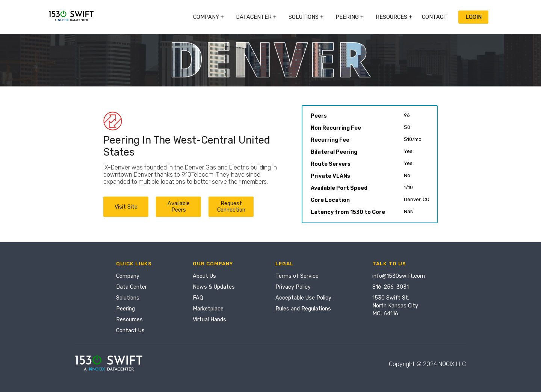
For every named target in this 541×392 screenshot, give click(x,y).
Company (128, 276)
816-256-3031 (391, 287)
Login (474, 17)
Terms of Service (297, 276)
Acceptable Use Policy (303, 298)
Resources (129, 320)
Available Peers (179, 207)
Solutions (128, 298)
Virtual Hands (209, 320)
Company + (209, 17)
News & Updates (214, 287)
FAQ (198, 298)
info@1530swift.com (399, 276)
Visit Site (126, 207)
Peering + (350, 17)
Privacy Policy (293, 287)
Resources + (394, 17)
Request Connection (231, 207)
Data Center (131, 287)
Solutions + (306, 17)
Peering (125, 309)
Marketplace (208, 309)
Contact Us (130, 331)
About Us (204, 276)
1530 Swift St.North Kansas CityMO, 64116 (395, 306)
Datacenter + (256, 17)
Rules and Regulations (303, 309)
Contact (434, 17)
